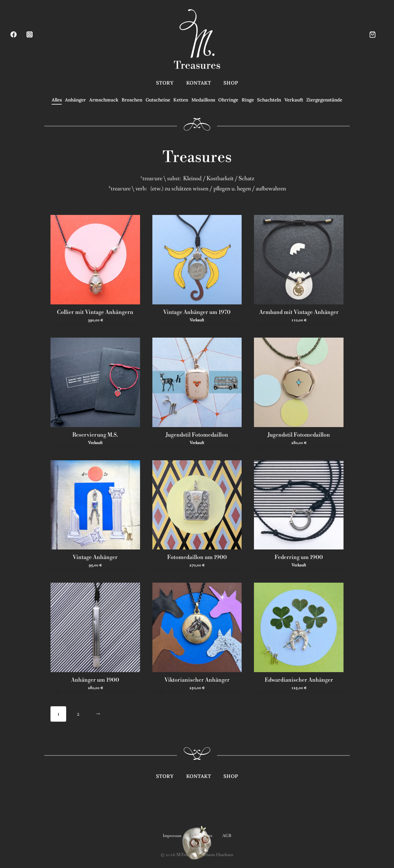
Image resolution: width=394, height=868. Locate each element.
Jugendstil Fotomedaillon (197, 434)
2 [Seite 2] (78, 713)
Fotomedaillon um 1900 (197, 557)
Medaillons (203, 100)
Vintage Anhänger (95, 557)
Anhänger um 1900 (95, 680)
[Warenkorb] (378, 34)
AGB (227, 834)
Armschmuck (104, 100)
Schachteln (269, 100)
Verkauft (294, 100)
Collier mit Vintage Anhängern (95, 312)
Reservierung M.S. (95, 434)
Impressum (172, 834)
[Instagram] (30, 34)
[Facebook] (14, 34)
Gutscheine (158, 100)
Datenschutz (202, 834)
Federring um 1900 (299, 557)
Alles (57, 100)
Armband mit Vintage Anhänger (299, 312)
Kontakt (199, 83)
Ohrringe (228, 100)
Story (165, 83)
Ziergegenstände (324, 100)
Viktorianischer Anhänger (197, 680)
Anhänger (75, 100)
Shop (231, 83)
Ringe (248, 100)
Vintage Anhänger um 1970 (197, 312)
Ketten (181, 100)
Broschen (132, 100)
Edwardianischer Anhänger (299, 680)
